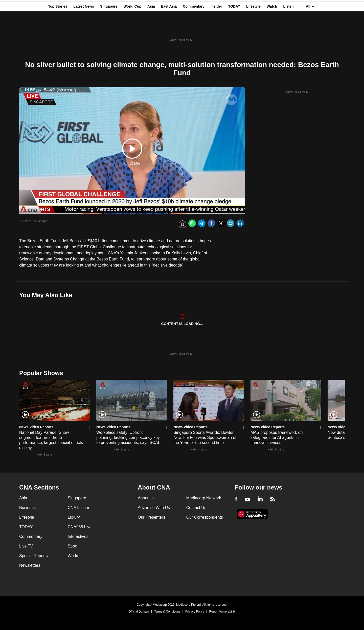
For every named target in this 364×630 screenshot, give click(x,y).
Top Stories (58, 29)
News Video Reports (36, 427)
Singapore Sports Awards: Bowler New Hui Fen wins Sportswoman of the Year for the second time (205, 438)
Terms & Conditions (167, 612)
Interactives (78, 536)
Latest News (84, 29)
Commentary (194, 29)
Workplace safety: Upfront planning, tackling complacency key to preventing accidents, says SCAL (128, 438)
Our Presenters (151, 517)
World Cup (133, 29)
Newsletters (30, 565)
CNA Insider (78, 508)
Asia (151, 29)
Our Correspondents (205, 517)
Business (27, 508)
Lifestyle (253, 29)
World (73, 556)
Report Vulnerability (222, 612)
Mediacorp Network (204, 498)
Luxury (74, 517)
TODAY (234, 29)
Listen (288, 29)
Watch (272, 29)
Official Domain (139, 612)
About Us (146, 498)
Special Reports (33, 556)
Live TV (26, 546)
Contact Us (196, 508)
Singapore (109, 29)
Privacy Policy (195, 612)
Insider (216, 29)
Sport (73, 546)
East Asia (169, 29)
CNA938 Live (80, 527)
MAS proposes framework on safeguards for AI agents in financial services (277, 438)
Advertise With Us (154, 508)
